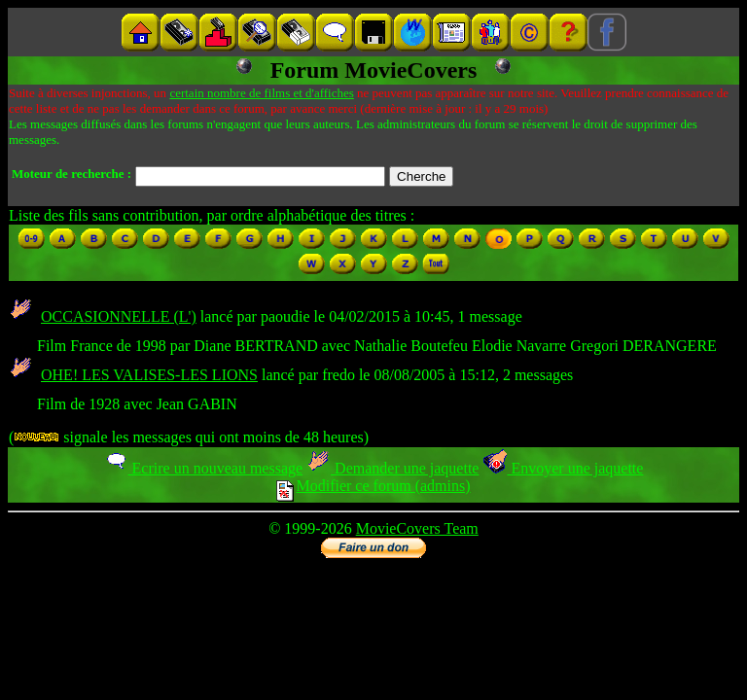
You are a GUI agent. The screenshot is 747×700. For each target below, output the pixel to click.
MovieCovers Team (417, 528)
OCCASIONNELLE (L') (119, 316)
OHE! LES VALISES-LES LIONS (149, 375)
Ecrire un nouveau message (203, 468)
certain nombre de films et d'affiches (261, 93)
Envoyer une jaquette (563, 468)
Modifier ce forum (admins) (373, 486)
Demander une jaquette (392, 468)
